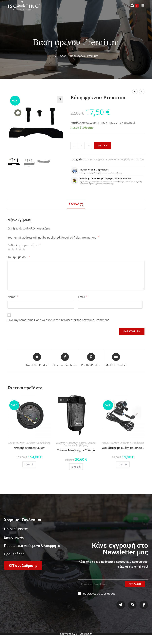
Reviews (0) (76, 204)
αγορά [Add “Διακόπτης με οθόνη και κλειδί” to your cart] (123, 464)
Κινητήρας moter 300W (29, 448)
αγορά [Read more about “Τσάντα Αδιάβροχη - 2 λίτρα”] (76, 467)
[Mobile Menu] (142, 5)
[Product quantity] (81, 146)
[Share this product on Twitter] (37, 360)
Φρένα (140, 159)
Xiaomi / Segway (95, 159)
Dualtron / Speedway (67, 443)
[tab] (76, 205)
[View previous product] (135, 92)
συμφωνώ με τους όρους (97, 594)
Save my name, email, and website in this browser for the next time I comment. (58, 320)
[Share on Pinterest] (91, 360)
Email (83, 297)
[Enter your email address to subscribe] (113, 584)
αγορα (103, 146)
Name (13, 297)
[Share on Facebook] (65, 360)
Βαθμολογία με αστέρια (24, 245)
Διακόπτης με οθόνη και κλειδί (123, 448)
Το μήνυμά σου (19, 257)
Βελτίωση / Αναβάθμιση (120, 159)
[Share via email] (116, 360)
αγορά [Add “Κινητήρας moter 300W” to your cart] (29, 464)
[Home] (55, 56)
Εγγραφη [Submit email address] (135, 584)
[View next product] (142, 92)
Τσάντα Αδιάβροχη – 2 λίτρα (76, 450)
